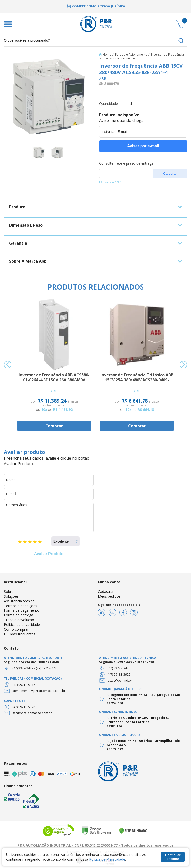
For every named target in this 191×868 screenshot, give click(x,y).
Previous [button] (8, 365)
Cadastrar (106, 591)
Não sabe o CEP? (110, 182)
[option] (95, 6)
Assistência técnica (19, 601)
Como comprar (16, 629)
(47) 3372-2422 (23, 668)
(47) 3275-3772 (46, 668)
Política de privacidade (22, 625)
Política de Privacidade (107, 859)
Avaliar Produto (49, 554)
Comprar (54, 426)
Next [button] (183, 365)
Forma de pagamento (22, 610)
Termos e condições (21, 606)
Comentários (49, 518)
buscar (181, 41)
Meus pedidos (109, 596)
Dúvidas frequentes (20, 634)
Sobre (9, 591)
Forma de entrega (19, 615)
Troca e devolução (19, 620)
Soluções (11, 596)
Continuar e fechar (173, 857)
